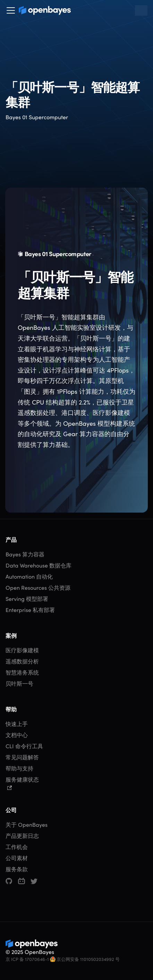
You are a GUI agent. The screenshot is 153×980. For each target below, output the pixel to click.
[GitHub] (9, 881)
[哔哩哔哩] (22, 881)
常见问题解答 (22, 757)
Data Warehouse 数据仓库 (39, 566)
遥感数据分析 (22, 661)
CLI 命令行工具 (24, 746)
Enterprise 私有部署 (30, 610)
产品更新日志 (22, 836)
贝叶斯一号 (19, 684)
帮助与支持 (19, 769)
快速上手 (17, 724)
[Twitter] (34, 881)
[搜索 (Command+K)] (141, 10)
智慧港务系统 (22, 673)
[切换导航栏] (11, 10)
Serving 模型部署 (27, 599)
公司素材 (17, 858)
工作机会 (17, 847)
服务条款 (17, 869)
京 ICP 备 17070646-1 (27, 959)
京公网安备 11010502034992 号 (85, 959)
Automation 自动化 (29, 577)
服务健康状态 (22, 783)
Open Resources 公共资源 (38, 588)
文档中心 (17, 735)
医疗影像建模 (22, 650)
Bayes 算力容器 (25, 554)
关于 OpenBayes (27, 825)
